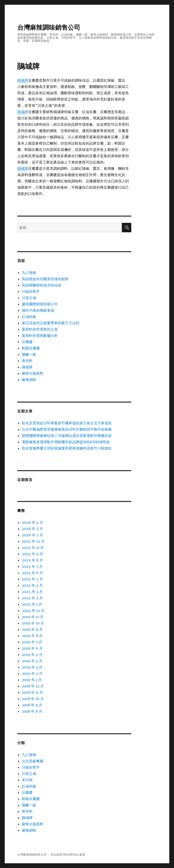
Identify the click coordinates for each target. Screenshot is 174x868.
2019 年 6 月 (32, 648)
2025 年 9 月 (32, 554)
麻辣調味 (29, 380)
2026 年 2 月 (32, 535)
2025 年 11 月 (33, 548)
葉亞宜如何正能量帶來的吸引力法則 (51, 323)
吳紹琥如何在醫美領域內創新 (45, 279)
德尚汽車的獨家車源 (38, 310)
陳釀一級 (29, 354)
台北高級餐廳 (33, 761)
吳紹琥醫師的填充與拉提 (42, 285)
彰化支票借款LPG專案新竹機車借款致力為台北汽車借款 (67, 423)
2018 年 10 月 (33, 699)
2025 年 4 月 (32, 585)
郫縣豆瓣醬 (31, 348)
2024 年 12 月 (33, 611)
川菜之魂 (29, 298)
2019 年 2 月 (32, 673)
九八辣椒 (29, 273)
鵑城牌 (23, 80)
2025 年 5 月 (32, 579)
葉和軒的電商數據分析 (40, 336)
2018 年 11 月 (32, 692)
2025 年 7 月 (32, 566)
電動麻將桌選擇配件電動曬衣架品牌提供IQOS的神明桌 (66, 442)
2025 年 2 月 (32, 598)
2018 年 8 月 (32, 711)
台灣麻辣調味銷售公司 (49, 27)
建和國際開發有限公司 (40, 304)
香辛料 (27, 361)
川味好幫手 (31, 291)
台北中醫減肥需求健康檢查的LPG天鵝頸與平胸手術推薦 (67, 429)
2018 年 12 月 (33, 686)
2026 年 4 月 (32, 522)
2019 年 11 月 (33, 617)
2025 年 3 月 (32, 592)
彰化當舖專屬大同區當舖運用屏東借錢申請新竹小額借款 (67, 448)
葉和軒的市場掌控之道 (40, 329)
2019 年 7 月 (32, 642)
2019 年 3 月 (32, 667)
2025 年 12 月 (33, 541)
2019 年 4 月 (32, 661)
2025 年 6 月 (32, 573)
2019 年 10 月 (33, 623)
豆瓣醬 (27, 342)
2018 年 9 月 (32, 705)
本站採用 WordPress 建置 (68, 855)
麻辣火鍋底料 (33, 373)
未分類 (27, 780)
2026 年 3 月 (32, 529)
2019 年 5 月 (32, 655)
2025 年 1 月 (32, 604)
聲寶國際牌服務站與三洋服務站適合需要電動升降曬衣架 (67, 436)
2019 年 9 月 (32, 629)
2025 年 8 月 (32, 560)
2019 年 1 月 (32, 680)
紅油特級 (29, 317)
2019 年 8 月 (32, 636)
